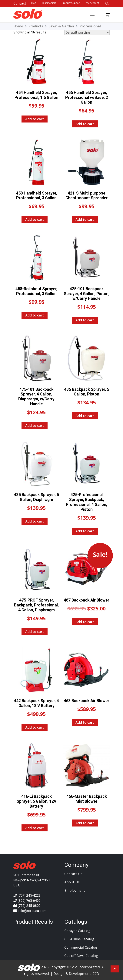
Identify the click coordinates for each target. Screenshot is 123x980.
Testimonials (49, 3)
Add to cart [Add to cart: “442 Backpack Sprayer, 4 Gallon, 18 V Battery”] (35, 727)
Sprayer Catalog (77, 931)
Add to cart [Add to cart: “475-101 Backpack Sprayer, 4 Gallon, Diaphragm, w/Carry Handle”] (35, 426)
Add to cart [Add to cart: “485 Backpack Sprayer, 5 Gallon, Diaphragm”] (35, 521)
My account (92, 3)
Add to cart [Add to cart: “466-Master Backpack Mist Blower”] (85, 823)
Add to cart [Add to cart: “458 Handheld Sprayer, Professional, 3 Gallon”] (35, 219)
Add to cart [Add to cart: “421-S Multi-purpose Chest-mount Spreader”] (85, 219)
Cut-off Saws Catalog (81, 956)
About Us (72, 882)
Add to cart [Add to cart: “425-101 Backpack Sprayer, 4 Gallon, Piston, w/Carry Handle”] (85, 320)
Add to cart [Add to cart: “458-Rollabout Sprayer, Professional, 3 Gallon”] (35, 315)
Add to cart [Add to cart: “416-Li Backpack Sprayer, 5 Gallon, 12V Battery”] (35, 828)
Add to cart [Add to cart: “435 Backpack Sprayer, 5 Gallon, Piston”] (85, 416)
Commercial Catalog (81, 947)
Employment (75, 890)
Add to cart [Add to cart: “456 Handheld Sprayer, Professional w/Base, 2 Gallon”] (85, 124)
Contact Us (73, 874)
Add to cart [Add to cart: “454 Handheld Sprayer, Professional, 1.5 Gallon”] (35, 119)
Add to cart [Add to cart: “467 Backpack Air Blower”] (85, 622)
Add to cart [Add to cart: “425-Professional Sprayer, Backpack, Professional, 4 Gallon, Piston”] (85, 531)
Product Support (71, 3)
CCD (96, 974)
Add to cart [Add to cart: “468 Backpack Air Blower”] (85, 722)
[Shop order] (87, 32)
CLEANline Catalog (79, 939)
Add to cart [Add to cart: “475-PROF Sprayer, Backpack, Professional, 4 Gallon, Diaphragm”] (35, 632)
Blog (34, 3)
